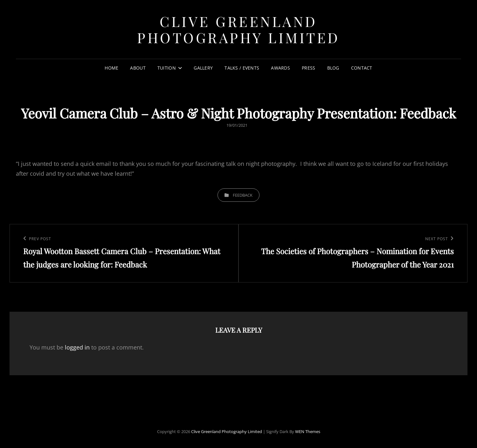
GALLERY (203, 68)
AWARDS (280, 68)
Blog (333, 68)
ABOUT (138, 68)
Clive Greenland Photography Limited (238, 29)
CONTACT (362, 68)
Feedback (243, 195)
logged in (77, 347)
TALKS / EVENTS (242, 68)
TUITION (167, 68)
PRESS (308, 68)
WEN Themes (308, 431)
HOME (111, 68)
